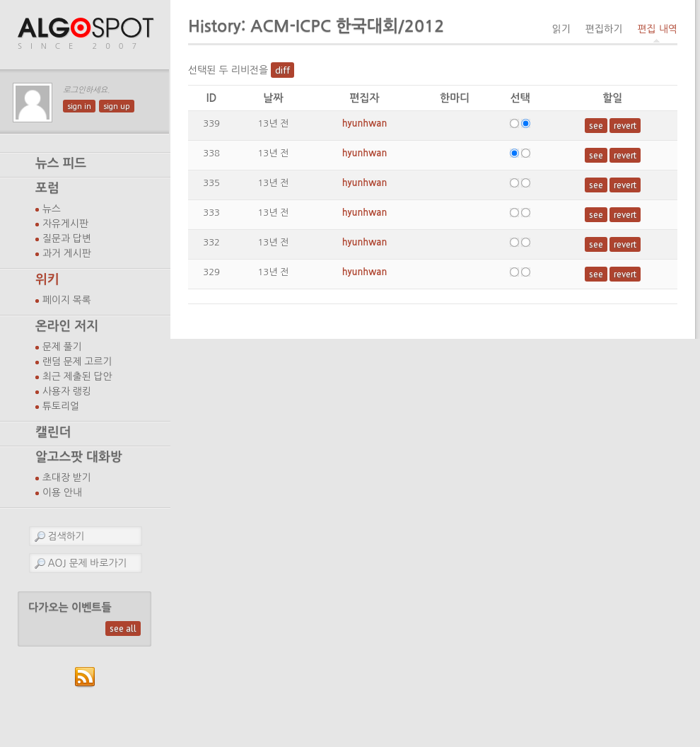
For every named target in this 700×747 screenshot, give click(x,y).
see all (123, 629)
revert (625, 126)
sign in (79, 106)
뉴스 (52, 209)
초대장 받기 (67, 477)
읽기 (561, 29)
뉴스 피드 (61, 163)
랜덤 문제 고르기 (77, 361)
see (596, 126)
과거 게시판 (67, 253)
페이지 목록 (67, 300)
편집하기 (604, 29)
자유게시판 (65, 224)
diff (282, 70)
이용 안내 (62, 492)
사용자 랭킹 (67, 391)
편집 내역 (657, 29)
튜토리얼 (61, 406)
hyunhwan (365, 123)
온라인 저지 (67, 326)
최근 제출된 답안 (77, 376)
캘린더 (53, 432)
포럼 (47, 188)
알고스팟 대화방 (79, 457)
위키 (47, 279)
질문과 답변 (67, 238)
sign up (117, 106)
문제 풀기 (62, 347)
